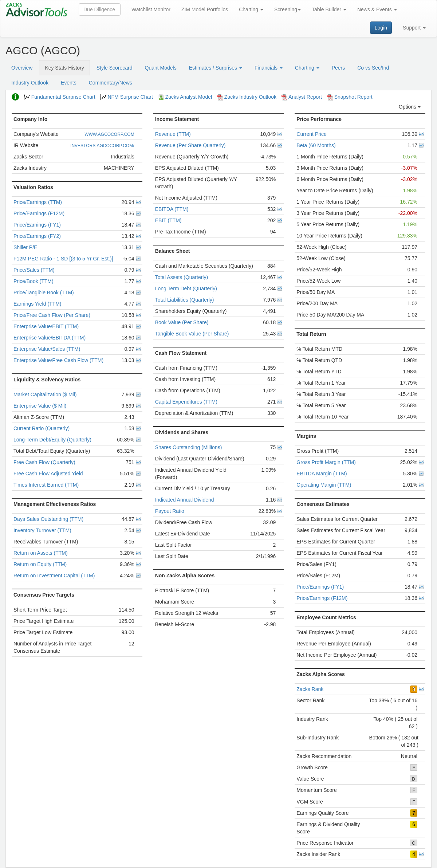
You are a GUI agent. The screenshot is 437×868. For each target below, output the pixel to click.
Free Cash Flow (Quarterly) (44, 462)
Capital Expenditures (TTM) (186, 402)
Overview (22, 68)
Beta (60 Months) (316, 145)
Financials (269, 68)
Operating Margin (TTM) (324, 485)
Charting (251, 9)
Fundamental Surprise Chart (60, 97)
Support (414, 28)
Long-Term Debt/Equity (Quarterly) (52, 440)
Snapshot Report (350, 97)
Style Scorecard (115, 68)
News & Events (377, 9)
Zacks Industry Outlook (247, 97)
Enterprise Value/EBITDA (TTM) (50, 338)
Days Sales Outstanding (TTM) (48, 519)
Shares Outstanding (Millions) (189, 447)
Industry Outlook (30, 83)
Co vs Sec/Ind (373, 68)
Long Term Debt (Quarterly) (186, 288)
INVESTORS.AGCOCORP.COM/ (102, 146)
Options (410, 107)
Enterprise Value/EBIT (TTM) (46, 326)
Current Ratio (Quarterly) (42, 428)
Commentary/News (111, 83)
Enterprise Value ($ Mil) (40, 406)
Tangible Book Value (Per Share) (192, 334)
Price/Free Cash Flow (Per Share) (52, 315)
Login (381, 28)
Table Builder (329, 9)
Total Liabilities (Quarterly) (185, 300)
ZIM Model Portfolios (205, 9)
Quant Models (161, 68)
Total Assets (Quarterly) (182, 277)
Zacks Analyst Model (185, 97)
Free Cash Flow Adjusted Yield (48, 474)
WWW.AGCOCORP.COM (109, 134)
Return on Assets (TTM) (41, 553)
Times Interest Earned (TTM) (46, 485)
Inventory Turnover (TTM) (42, 530)
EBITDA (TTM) (172, 209)
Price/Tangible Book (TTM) (44, 292)
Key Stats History (64, 68)
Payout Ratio (170, 511)
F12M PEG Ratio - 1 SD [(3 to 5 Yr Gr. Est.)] (63, 259)
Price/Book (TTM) (34, 281)
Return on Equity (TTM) (40, 564)
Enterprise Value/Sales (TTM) (47, 349)
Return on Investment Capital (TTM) (54, 576)
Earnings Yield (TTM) (37, 304)
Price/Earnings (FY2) (37, 236)
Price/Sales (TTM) (34, 270)
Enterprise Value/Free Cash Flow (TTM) (58, 360)
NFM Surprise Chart (127, 97)
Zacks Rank (310, 689)
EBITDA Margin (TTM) (322, 474)
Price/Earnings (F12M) (39, 213)
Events (69, 83)
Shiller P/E (25, 247)
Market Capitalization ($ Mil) (45, 394)
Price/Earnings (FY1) (37, 225)
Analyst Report (302, 97)
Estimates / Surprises (216, 68)
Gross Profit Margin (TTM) (326, 462)
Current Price (311, 134)
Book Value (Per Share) (182, 322)
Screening (288, 9)
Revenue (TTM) (173, 134)
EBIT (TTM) (168, 220)
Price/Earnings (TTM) (38, 202)
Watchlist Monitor (151, 9)
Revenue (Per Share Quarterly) (190, 145)
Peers (338, 68)
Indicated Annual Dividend (185, 500)
